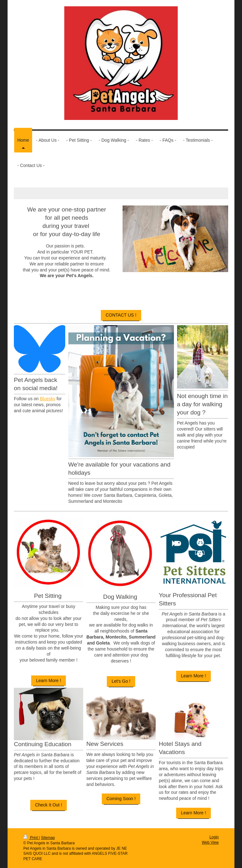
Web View (210, 842)
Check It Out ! (49, 805)
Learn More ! (48, 681)
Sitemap (48, 838)
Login (214, 837)
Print (31, 838)
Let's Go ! (121, 681)
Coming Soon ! (121, 799)
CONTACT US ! (121, 315)
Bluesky (47, 399)
